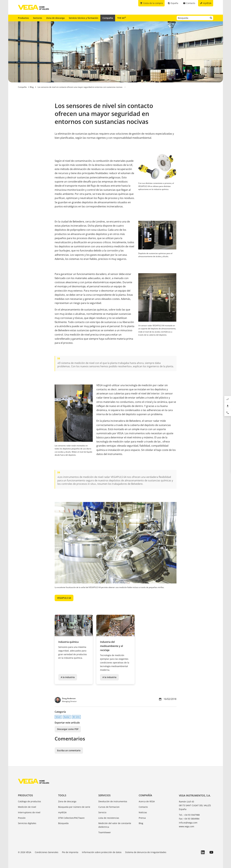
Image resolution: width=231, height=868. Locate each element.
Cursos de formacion (109, 807)
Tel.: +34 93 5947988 (189, 815)
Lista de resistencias (109, 818)
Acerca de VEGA (147, 801)
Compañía (108, 18)
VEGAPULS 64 (64, 598)
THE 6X (122, 18)
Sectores (38, 18)
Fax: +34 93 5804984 (189, 819)
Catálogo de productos (29, 801)
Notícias (143, 812)
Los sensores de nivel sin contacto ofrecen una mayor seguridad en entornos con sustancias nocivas (80, 87)
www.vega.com (187, 826)
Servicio (102, 812)
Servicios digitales (27, 823)
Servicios (104, 795)
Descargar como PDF (68, 729)
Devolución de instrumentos (113, 801)
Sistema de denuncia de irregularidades (146, 852)
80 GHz (76, 717)
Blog (141, 823)
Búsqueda (63, 823)
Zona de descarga (55, 18)
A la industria (68, 677)
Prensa (142, 818)
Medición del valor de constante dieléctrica (115, 825)
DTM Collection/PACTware (71, 818)
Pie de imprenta (70, 852)
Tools (62, 795)
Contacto (143, 807)
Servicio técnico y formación (84, 18)
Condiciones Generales (47, 852)
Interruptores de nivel (29, 812)
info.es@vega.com (188, 823)
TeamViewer (105, 832)
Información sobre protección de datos (102, 852)
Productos (23, 18)
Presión (22, 818)
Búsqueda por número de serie (74, 807)
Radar (67, 717)
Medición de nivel (27, 807)
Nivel (58, 717)
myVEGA (62, 812)
